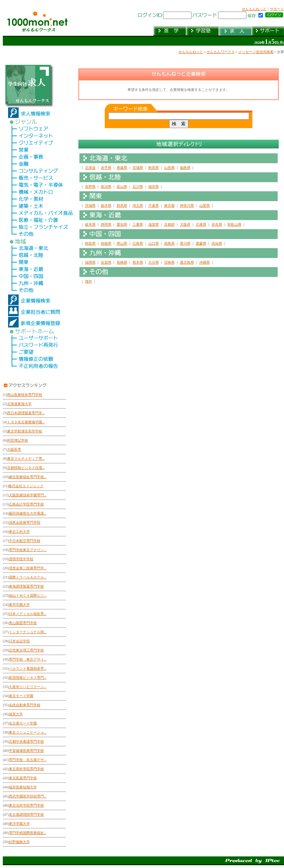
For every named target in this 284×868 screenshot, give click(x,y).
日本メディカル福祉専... (28, 614)
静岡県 (106, 224)
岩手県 (106, 168)
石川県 (138, 187)
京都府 (169, 224)
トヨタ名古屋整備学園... (26, 422)
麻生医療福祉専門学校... (28, 477)
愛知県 (122, 224)
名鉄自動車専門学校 (25, 705)
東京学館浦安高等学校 (25, 431)
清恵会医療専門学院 (25, 522)
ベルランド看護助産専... (28, 668)
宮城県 (138, 168)
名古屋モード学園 (23, 723)
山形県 (169, 168)
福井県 (154, 187)
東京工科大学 (19, 532)
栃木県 (106, 206)
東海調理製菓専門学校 (26, 586)
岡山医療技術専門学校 (25, 395)
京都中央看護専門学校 (26, 741)
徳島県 (169, 243)
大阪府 (185, 224)
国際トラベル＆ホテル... (28, 577)
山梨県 (205, 206)
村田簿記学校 (18, 440)
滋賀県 (154, 224)
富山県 (122, 187)
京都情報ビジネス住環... (26, 468)
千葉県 (154, 206)
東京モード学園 (21, 696)
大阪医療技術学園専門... (28, 495)
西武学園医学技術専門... (28, 796)
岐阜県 (90, 224)
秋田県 (154, 168)
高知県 (217, 243)
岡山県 (122, 243)
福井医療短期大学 (23, 787)
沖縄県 (205, 262)
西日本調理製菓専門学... (26, 413)
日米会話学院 (19, 641)
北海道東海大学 (19, 404)
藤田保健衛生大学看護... (28, 513)
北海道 (90, 168)
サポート (277, 9)
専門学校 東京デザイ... (28, 659)
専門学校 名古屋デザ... (28, 760)
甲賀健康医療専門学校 (26, 751)
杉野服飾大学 (19, 842)
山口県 (154, 243)
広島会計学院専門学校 (26, 504)
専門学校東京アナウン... (28, 550)
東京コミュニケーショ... (28, 732)
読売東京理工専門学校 (26, 650)
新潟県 (106, 187)
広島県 (138, 243)
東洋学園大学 (19, 824)
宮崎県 (169, 262)
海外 (89, 281)
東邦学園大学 (19, 605)
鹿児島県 (187, 262)
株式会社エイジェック (26, 486)
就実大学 (16, 714)
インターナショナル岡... (28, 632)
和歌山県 (234, 224)
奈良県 (217, 224)
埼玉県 (138, 206)
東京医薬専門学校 (23, 778)
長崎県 (122, 262)
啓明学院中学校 (21, 559)
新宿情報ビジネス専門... (28, 678)
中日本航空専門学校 (25, 541)
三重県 (138, 224)
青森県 (122, 168)
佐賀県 (106, 262)
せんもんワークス (221, 52)
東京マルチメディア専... (26, 459)
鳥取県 (90, 243)
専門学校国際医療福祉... (28, 833)
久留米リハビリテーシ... (28, 687)
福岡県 (90, 262)
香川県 (185, 243)
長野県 (90, 187)
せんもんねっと (254, 9)
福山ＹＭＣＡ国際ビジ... (28, 595)
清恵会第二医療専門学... (28, 568)
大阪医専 (14, 449)
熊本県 (138, 262)
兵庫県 (201, 224)
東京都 (169, 206)
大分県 (154, 262)
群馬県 (122, 206)
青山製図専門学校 (23, 623)
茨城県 (90, 206)
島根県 (106, 243)
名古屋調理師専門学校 (26, 814)
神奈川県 (187, 206)
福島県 (185, 168)
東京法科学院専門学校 (26, 805)
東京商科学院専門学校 (26, 769)
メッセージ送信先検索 (256, 52)
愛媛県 (201, 243)
